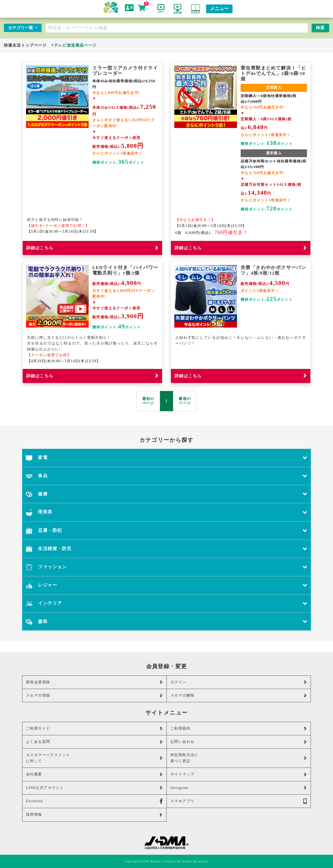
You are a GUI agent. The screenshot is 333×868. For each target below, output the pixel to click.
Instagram (239, 788)
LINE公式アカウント (94, 788)
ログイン (239, 682)
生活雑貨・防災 (166, 549)
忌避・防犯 (166, 531)
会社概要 (94, 774)
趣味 (166, 622)
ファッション (166, 567)
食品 (166, 476)
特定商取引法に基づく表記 (239, 758)
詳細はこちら (92, 248)
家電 (166, 458)
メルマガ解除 (239, 696)
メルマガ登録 (94, 696)
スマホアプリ (239, 801)
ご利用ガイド (94, 728)
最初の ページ (148, 401)
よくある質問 (94, 742)
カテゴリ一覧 (21, 28)
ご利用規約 (239, 728)
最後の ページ (185, 401)
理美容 (166, 512)
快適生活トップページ (25, 45)
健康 (166, 494)
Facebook (94, 801)
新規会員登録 (94, 682)
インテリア (166, 604)
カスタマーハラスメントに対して (94, 758)
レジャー (166, 585)
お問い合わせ (239, 742)
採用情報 (94, 815)
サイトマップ (239, 774)
